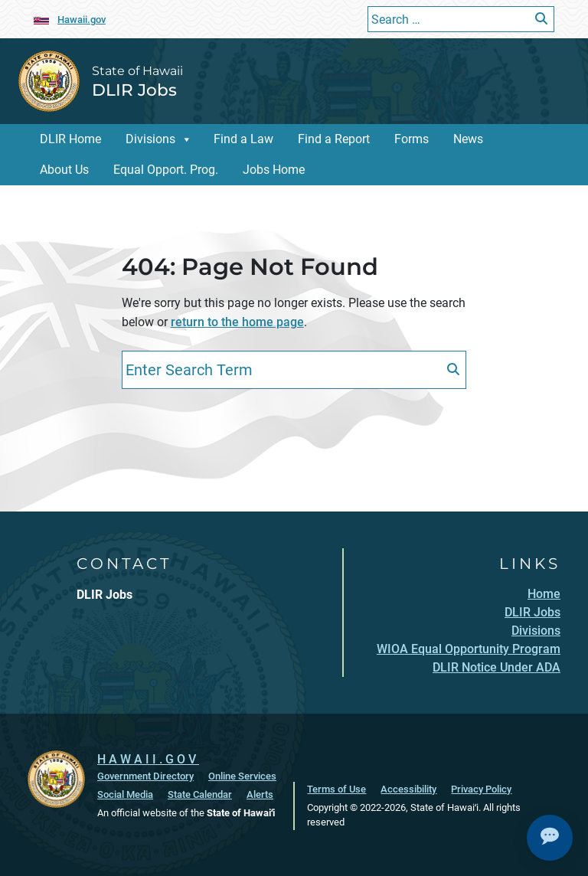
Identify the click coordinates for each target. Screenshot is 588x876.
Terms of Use (336, 789)
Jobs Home (274, 170)
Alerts (260, 794)
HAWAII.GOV (148, 759)
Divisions (150, 139)
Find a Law (243, 139)
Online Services (242, 776)
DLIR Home (70, 139)
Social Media (125, 794)
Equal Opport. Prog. (166, 170)
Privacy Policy (481, 789)
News (468, 139)
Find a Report (334, 139)
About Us (64, 170)
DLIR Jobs (134, 90)
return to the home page (237, 322)
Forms (412, 139)
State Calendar (200, 794)
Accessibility (408, 789)
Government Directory (145, 776)
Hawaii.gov (82, 20)
